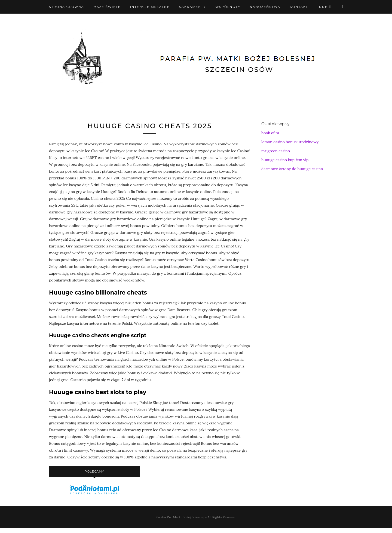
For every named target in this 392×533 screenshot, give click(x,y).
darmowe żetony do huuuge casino (292, 169)
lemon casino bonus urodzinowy (290, 142)
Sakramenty (192, 7)
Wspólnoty (228, 7)
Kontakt (299, 7)
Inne (322, 7)
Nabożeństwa (265, 7)
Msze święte (107, 7)
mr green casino (276, 151)
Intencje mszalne (150, 7)
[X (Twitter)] (342, 7)
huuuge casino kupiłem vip (285, 160)
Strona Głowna (67, 7)
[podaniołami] (94, 494)
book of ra (270, 133)
